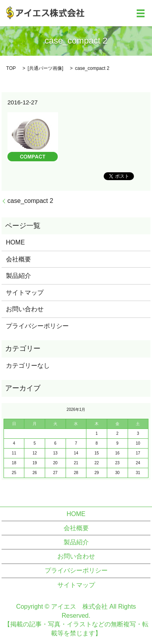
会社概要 (18, 259)
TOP (11, 68)
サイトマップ (25, 293)
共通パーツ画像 (46, 68)
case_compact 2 (30, 201)
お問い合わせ (25, 309)
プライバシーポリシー (37, 326)
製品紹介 (18, 276)
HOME (15, 242)
